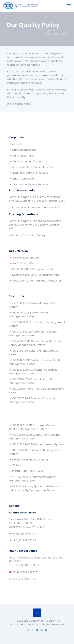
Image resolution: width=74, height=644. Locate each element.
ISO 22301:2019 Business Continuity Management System (32, 400)
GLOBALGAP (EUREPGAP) (27, 471)
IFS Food (17, 465)
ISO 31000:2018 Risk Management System (38, 444)
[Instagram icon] (45, 630)
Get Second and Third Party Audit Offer (37, 281)
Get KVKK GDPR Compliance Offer (33, 269)
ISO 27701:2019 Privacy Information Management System (32, 381)
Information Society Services (30, 184)
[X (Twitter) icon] (37, 630)
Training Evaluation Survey (29, 235)
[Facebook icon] (33, 630)
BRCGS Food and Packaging (30, 460)
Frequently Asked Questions (30, 173)
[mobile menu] (69, 6)
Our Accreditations (24, 150)
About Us (18, 144)
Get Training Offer (23, 263)
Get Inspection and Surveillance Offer (36, 275)
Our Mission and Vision (26, 161)
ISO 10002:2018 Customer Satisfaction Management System (34, 372)
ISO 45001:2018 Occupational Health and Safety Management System (36, 343)
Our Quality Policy (23, 156)
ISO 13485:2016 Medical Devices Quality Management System (35, 362)
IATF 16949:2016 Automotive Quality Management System (32, 479)
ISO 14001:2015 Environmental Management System (29, 314)
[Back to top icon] (37, 613)
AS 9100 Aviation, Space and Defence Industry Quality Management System (34, 488)
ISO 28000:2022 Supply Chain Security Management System (34, 437)
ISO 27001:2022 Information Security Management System (33, 334)
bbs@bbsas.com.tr (24, 534)
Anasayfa (54, 30)
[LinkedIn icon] (41, 630)
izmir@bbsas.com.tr (25, 572)
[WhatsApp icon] (29, 630)
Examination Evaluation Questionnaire (36, 207)
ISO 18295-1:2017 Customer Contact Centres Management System (33, 427)
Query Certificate (23, 179)
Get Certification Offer (26, 258)
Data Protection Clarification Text (33, 167)
